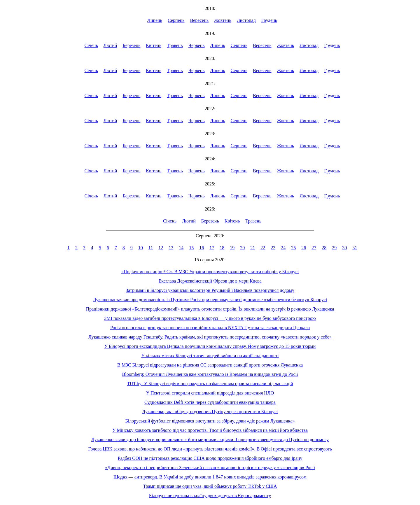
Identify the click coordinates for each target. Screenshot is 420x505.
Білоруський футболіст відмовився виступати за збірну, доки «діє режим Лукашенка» (210, 421)
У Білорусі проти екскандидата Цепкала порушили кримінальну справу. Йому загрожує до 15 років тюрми (210, 346)
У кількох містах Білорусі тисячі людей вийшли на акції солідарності (210, 356)
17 (212, 248)
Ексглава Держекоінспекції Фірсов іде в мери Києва (210, 281)
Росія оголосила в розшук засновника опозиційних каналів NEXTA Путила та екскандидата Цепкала (210, 328)
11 (151, 248)
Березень (131, 45)
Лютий (110, 45)
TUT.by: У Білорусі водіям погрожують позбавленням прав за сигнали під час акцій (210, 384)
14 (181, 248)
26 (304, 248)
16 (202, 248)
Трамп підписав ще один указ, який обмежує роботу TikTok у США (210, 486)
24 (283, 248)
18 (222, 248)
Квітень (154, 45)
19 (232, 248)
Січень (91, 45)
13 (171, 248)
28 (324, 248)
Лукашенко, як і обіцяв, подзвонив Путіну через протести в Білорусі (210, 412)
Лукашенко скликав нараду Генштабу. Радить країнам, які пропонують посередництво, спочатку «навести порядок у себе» (210, 337)
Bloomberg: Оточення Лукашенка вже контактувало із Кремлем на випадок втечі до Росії (210, 374)
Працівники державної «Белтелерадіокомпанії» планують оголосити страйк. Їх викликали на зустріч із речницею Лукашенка (210, 309)
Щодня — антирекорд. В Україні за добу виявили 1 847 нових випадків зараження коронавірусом (210, 477)
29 (334, 248)
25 (293, 248)
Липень (155, 20)
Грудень (269, 20)
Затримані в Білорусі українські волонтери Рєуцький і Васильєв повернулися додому (210, 290)
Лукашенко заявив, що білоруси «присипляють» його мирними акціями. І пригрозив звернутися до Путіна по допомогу (210, 440)
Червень (197, 45)
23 (273, 248)
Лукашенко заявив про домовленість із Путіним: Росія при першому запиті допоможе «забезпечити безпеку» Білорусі (210, 300)
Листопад (246, 20)
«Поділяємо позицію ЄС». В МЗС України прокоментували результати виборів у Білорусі (210, 272)
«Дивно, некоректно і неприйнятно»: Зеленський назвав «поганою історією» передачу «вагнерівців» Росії (210, 468)
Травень (175, 45)
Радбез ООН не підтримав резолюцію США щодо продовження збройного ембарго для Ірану (210, 458)
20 (242, 248)
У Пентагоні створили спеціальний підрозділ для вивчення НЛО (210, 393)
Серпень (176, 20)
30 (344, 248)
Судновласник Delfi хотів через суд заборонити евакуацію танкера (210, 402)
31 (355, 248)
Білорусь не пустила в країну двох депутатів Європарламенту (210, 496)
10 (141, 248)
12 (161, 248)
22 (263, 248)
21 (253, 248)
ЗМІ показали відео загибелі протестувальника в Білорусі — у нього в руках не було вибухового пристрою (210, 318)
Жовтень (223, 20)
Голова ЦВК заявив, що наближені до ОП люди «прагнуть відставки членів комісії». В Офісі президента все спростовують (210, 449)
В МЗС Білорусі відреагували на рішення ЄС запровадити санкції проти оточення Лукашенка (210, 365)
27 (314, 248)
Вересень (199, 20)
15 (191, 248)
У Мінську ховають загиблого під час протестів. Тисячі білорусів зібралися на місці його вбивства (210, 430)
